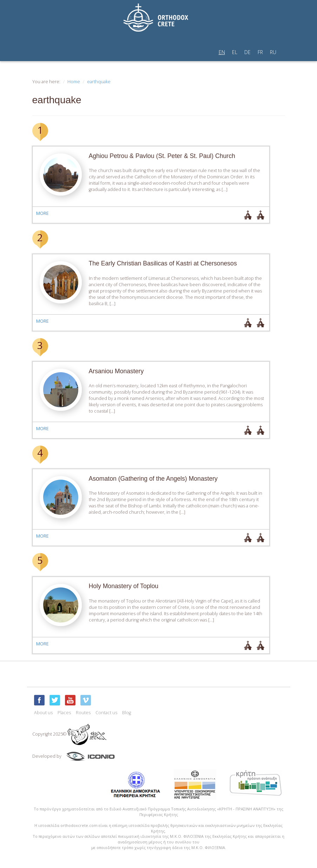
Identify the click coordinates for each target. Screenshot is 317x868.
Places (64, 713)
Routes (83, 713)
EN (222, 52)
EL (235, 52)
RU (273, 52)
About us (43, 713)
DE (247, 52)
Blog (127, 713)
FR (260, 52)
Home (74, 82)
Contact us (106, 713)
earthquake (99, 82)
